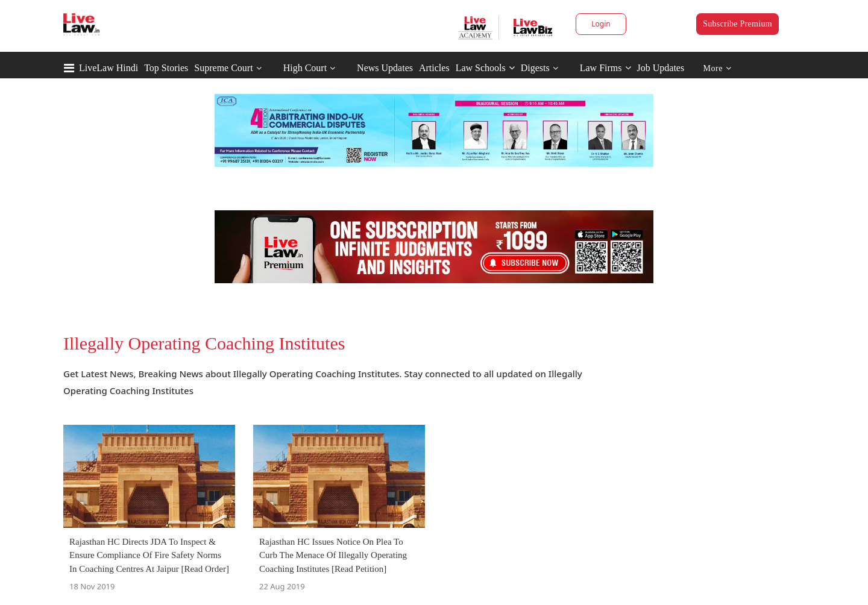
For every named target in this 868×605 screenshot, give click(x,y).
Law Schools (485, 68)
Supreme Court (223, 68)
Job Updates (661, 68)
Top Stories (166, 68)
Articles (434, 68)
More (718, 68)
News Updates (385, 68)
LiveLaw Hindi (108, 68)
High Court (305, 68)
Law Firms (605, 68)
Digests (535, 68)
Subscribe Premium (737, 24)
